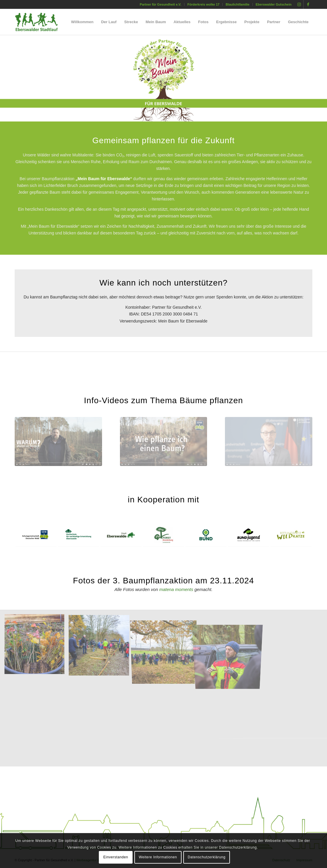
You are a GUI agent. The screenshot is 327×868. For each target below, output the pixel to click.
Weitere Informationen (158, 857)
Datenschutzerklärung (207, 857)
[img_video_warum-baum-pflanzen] (58, 441)
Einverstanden (116, 857)
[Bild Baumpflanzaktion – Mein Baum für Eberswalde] (37, 647)
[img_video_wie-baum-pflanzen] (164, 441)
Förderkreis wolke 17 (203, 4)
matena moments (176, 589)
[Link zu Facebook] (308, 4)
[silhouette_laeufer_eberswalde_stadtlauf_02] (41, 22)
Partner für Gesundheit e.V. (161, 4)
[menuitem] (161, 4)
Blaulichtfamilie (237, 4)
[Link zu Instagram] (299, 4)
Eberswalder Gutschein (274, 4)
